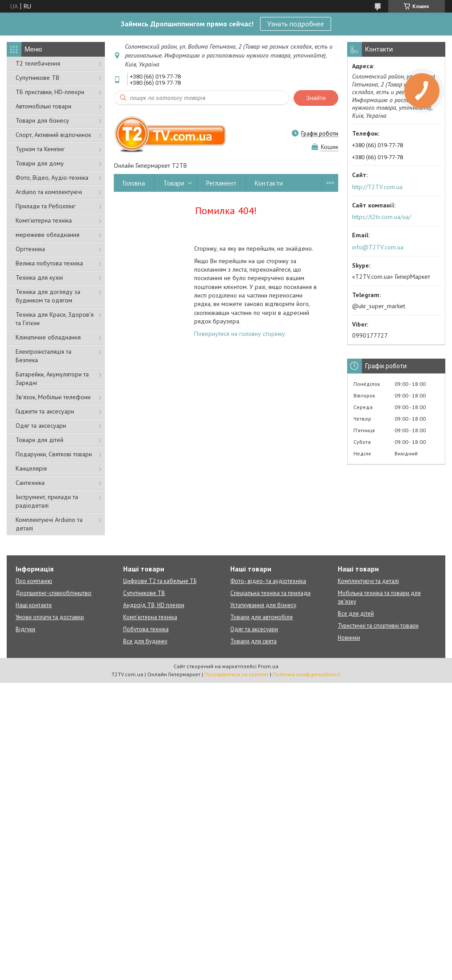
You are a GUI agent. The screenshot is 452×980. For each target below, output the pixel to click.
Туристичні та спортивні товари (378, 626)
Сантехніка (30, 483)
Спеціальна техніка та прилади (270, 593)
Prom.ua (268, 666)
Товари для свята (253, 641)
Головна (134, 183)
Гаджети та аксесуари (45, 411)
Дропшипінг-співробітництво (54, 593)
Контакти (269, 183)
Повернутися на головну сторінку (240, 334)
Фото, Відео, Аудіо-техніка (52, 178)
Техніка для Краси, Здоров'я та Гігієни (55, 319)
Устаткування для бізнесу (263, 605)
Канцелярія (31, 468)
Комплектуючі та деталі (368, 581)
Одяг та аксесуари (41, 426)
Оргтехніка (30, 249)
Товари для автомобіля (261, 617)
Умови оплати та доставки (50, 617)
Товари (174, 183)
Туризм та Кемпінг (40, 149)
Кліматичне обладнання (48, 337)
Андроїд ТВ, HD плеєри (154, 605)
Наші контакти (34, 605)
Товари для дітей (39, 440)
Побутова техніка (146, 629)
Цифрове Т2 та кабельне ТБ (160, 581)
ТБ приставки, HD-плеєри (50, 92)
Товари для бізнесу (42, 120)
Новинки (349, 638)
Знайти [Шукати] (316, 98)
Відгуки (25, 629)
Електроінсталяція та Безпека (44, 356)
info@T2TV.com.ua (378, 247)
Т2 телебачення (38, 63)
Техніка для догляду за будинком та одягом (48, 296)
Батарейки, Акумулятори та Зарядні (52, 378)
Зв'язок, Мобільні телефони (53, 397)
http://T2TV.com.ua (377, 187)
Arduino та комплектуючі (49, 192)
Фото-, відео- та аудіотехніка (268, 581)
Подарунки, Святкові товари (54, 454)
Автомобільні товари (44, 106)
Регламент (221, 183)
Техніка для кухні (39, 277)
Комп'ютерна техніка (44, 220)
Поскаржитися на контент (236, 674)
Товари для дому (40, 163)
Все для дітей (356, 614)
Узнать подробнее (296, 24)
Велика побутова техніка (49, 263)
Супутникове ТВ (37, 78)
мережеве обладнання (48, 235)
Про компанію (34, 581)
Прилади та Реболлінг (46, 206)
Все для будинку (145, 641)
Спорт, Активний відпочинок (53, 135)
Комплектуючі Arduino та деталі (49, 524)
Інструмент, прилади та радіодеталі (47, 501)
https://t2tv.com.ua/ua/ (382, 217)
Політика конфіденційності (307, 674)
